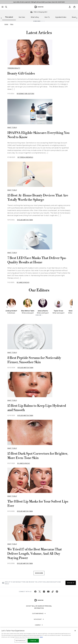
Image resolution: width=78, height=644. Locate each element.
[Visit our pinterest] (57, 592)
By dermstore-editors (26, 94)
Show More (39, 573)
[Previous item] (7, 307)
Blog (12, 24)
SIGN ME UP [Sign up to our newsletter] (71, 583)
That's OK (33, 641)
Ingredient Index (61, 17)
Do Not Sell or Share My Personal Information (39, 607)
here (41, 637)
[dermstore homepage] (39, 7)
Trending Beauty (14, 68)
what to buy (12, 353)
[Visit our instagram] (44, 592)
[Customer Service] (39, 614)
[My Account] (39, 619)
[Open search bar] (6, 7)
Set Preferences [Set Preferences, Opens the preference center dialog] (20, 641)
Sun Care (22, 17)
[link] (70, 7)
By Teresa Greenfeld (25, 157)
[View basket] (74, 7)
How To (47, 17)
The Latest (9, 17)
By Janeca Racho (23, 282)
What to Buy (35, 17)
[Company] (39, 625)
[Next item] (71, 307)
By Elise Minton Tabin (25, 220)
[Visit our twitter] (40, 592)
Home (6, 24)
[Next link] (77, 18)
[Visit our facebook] (35, 592)
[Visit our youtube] (48, 592)
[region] (39, 636)
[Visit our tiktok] (53, 592)
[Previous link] (1, 18)
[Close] (75, 631)
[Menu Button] (3, 7)
